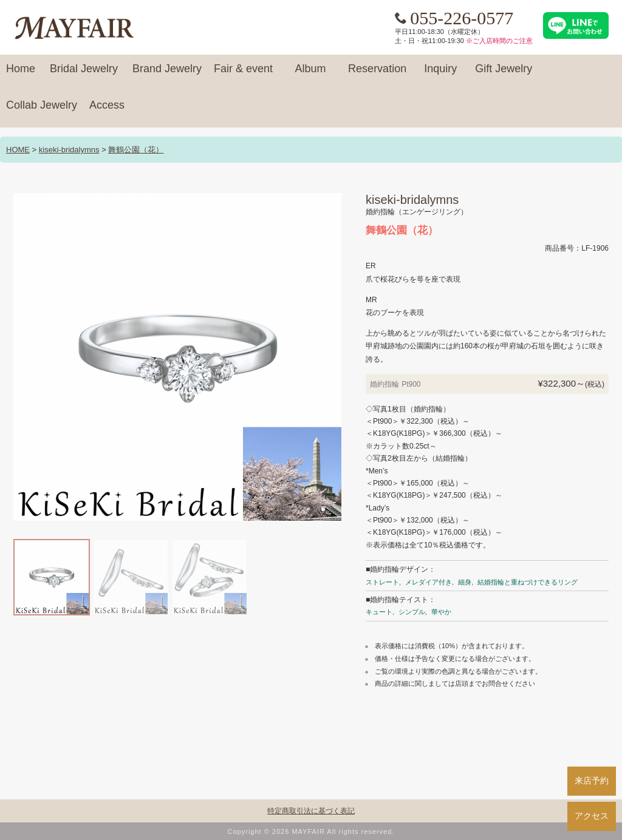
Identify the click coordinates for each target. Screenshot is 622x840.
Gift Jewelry (504, 74)
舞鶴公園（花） (136, 150)
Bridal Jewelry (84, 74)
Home (21, 74)
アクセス (592, 816)
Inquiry (440, 74)
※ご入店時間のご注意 (499, 41)
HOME (18, 150)
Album (310, 74)
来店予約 (592, 781)
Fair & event (243, 74)
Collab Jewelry (42, 110)
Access (107, 110)
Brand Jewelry (167, 74)
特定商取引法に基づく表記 (311, 811)
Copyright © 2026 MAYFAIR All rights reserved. (311, 832)
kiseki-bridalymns (69, 150)
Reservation (377, 74)
